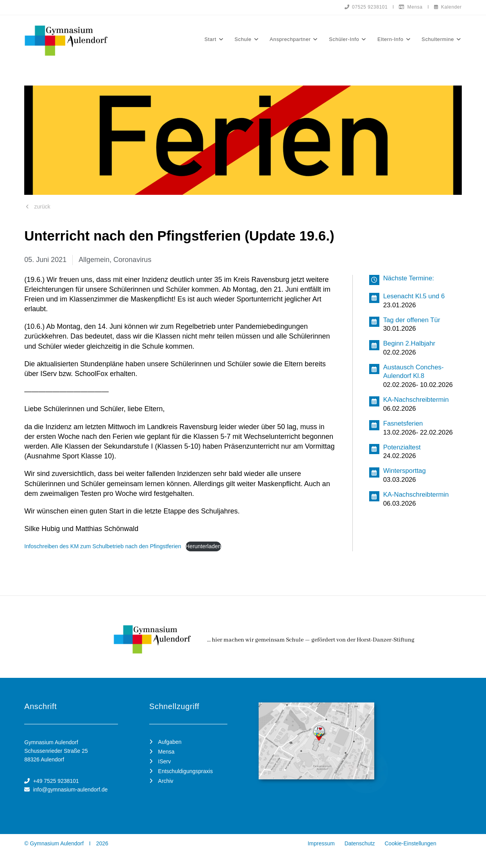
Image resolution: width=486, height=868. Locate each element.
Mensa (411, 7)
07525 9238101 (366, 7)
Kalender (448, 7)
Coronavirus (132, 260)
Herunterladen (203, 546)
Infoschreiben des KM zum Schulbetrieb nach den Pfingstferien (103, 546)
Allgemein (94, 260)
